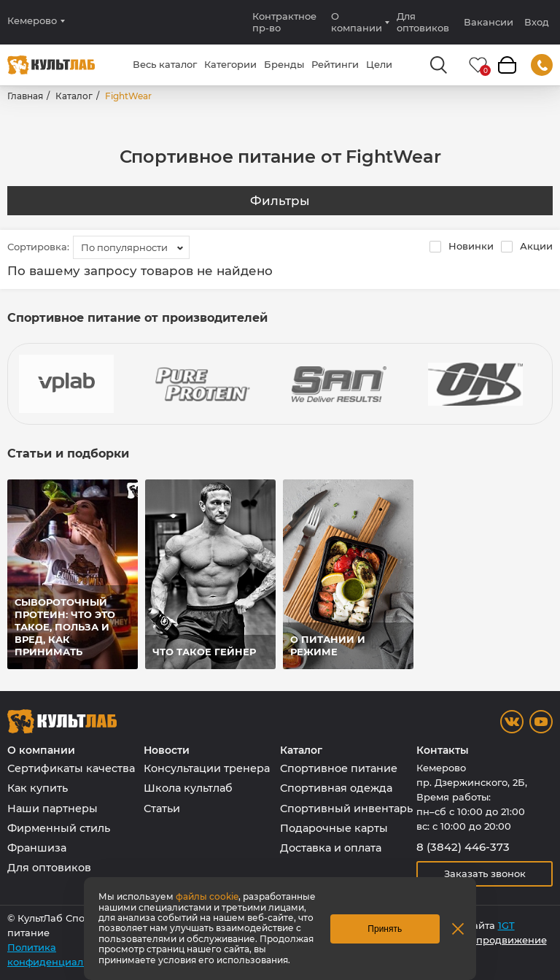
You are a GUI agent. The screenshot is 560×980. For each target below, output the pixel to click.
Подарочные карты (334, 828)
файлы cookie (207, 896)
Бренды (284, 64)
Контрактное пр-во (284, 22)
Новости (167, 751)
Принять (385, 929)
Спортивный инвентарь (346, 809)
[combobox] (131, 247)
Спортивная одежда (336, 788)
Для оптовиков (423, 22)
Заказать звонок (485, 873)
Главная (25, 96)
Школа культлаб (188, 788)
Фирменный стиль (59, 828)
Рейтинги (335, 64)
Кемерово (32, 21)
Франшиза (37, 848)
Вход (537, 22)
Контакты (443, 751)
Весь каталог (165, 64)
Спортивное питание (339, 768)
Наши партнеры (52, 809)
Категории (230, 64)
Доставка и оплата (331, 848)
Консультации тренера (207, 768)
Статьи (162, 809)
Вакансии (489, 22)
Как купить (38, 788)
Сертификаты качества (71, 768)
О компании (357, 22)
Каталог (74, 96)
